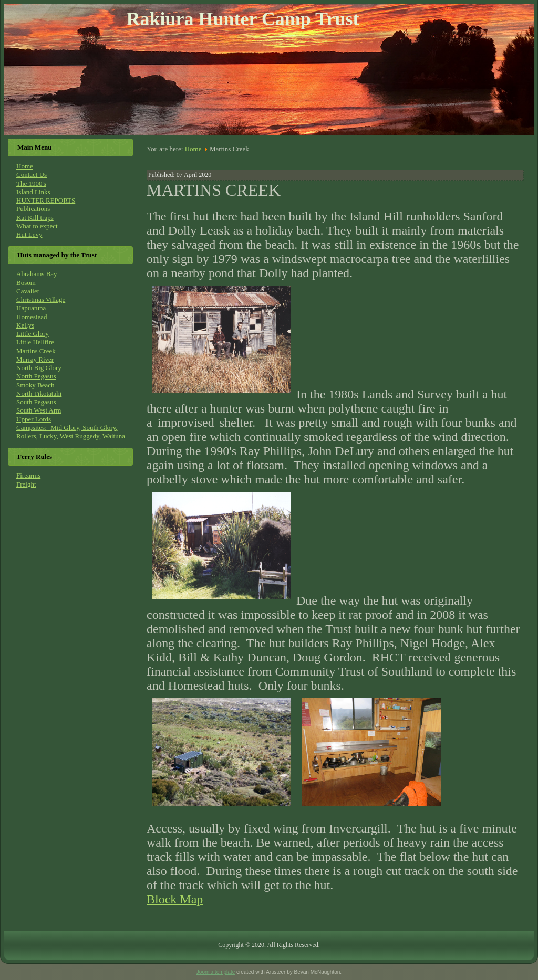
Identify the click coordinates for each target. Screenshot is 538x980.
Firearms (28, 475)
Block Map (175, 899)
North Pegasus (36, 376)
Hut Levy (29, 234)
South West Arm (39, 410)
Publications (33, 209)
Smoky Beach (35, 385)
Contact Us (32, 175)
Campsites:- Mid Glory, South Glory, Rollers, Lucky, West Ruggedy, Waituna (71, 432)
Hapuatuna (31, 308)
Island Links (33, 192)
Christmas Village (41, 299)
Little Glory (33, 334)
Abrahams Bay (37, 274)
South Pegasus (36, 402)
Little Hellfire (35, 342)
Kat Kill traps (35, 218)
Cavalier (28, 291)
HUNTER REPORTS (46, 200)
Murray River (35, 359)
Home (25, 166)
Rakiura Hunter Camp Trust (242, 19)
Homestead (32, 317)
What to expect (37, 226)
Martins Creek (36, 351)
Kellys (25, 325)
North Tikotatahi (39, 393)
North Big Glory (39, 368)
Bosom (26, 283)
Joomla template (216, 972)
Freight (26, 484)
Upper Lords (34, 419)
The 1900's (31, 183)
